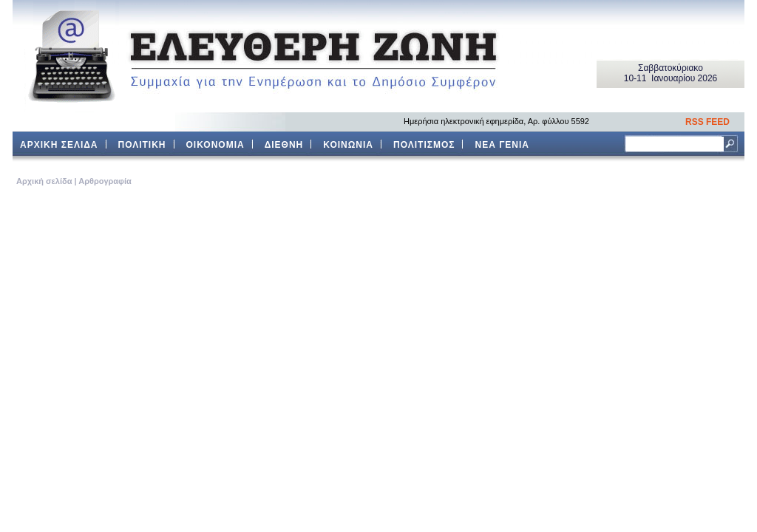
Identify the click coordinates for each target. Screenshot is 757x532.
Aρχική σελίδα (44, 181)
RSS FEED (707, 122)
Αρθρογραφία (105, 181)
